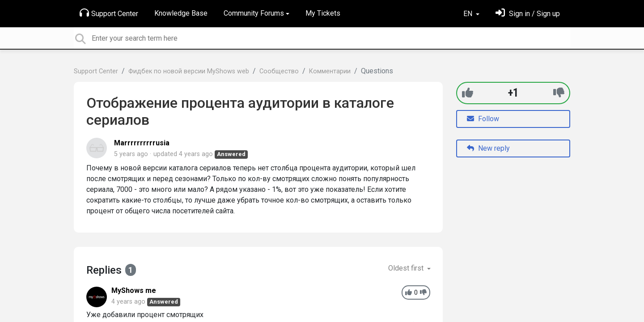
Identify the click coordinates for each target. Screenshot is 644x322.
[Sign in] (528, 14)
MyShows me (134, 290)
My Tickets (323, 13)
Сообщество (279, 71)
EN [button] (469, 14)
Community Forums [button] (254, 13)
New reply (488, 148)
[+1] (468, 93)
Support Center (109, 13)
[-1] (559, 93)
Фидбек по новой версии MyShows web (189, 71)
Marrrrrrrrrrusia (142, 143)
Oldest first (407, 268)
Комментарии (330, 71)
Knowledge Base (181, 13)
